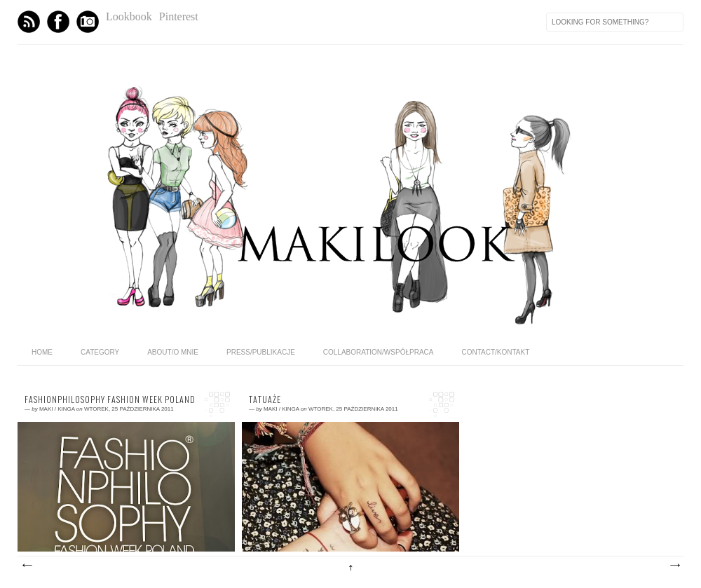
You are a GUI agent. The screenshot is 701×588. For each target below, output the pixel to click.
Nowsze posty (27, 566)
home (42, 352)
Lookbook (129, 16)
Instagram (88, 22)
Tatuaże (265, 399)
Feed (29, 22)
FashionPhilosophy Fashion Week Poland (110, 399)
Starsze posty (674, 566)
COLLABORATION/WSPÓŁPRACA (379, 352)
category (100, 352)
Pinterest (179, 16)
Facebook (58, 22)
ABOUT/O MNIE (173, 352)
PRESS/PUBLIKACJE (261, 352)
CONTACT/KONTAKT (495, 352)
